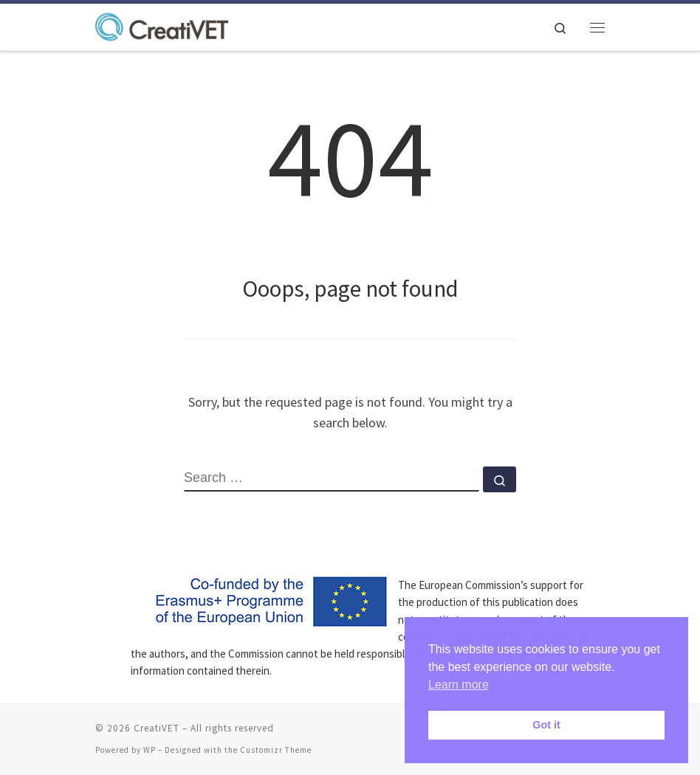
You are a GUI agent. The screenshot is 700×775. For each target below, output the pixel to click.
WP (150, 750)
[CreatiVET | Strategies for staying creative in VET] (162, 25)
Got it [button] (546, 725)
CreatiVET (157, 728)
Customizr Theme (276, 750)
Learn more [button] (459, 685)
